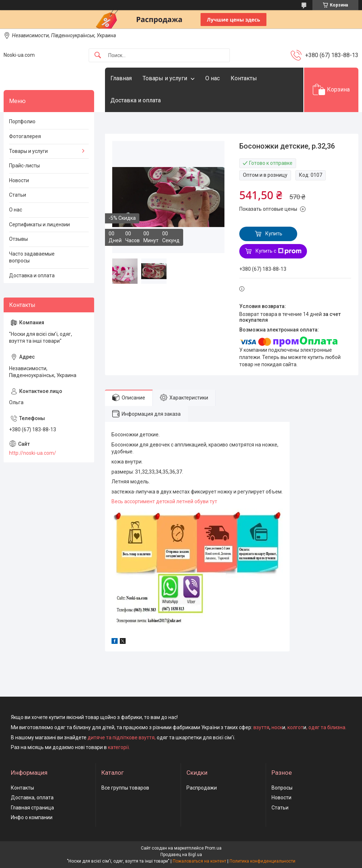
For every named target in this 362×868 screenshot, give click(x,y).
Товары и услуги (165, 78)
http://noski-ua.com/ (33, 453)
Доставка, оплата (32, 798)
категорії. (119, 747)
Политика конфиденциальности (262, 861)
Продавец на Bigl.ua (181, 855)
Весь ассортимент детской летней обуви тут (164, 501)
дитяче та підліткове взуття (121, 737)
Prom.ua (213, 848)
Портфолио (22, 121)
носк (277, 727)
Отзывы (18, 239)
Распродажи (202, 788)
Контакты (244, 78)
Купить (274, 234)
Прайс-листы (24, 166)
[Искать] (98, 55)
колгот (295, 727)
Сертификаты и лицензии (39, 225)
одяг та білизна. (327, 727)
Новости (19, 180)
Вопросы (282, 788)
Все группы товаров (125, 788)
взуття (261, 727)
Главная (121, 78)
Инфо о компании (32, 817)
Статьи (18, 195)
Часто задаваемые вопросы (32, 257)
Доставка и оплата (136, 100)
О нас (212, 78)
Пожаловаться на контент (199, 861)
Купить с (279, 251)
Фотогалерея (25, 136)
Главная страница (32, 808)
